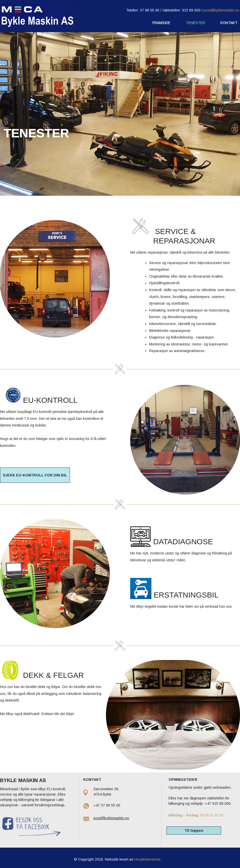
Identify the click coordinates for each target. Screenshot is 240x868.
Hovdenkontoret (147, 859)
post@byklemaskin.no (221, 10)
